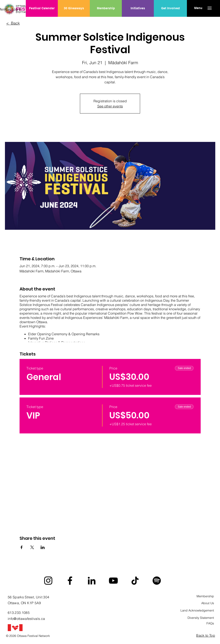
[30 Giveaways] (74, 8)
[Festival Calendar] (42, 8)
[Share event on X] (32, 547)
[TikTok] (135, 581)
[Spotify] (157, 581)
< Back (13, 23)
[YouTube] (113, 581)
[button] (198, 8)
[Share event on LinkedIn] (43, 547)
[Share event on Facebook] (22, 547)
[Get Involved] (170, 8)
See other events (110, 106)
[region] (138, 22)
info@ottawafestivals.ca (26, 619)
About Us (208, 603)
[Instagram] (48, 581)
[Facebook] (70, 581)
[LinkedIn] (92, 581)
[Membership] (106, 8)
